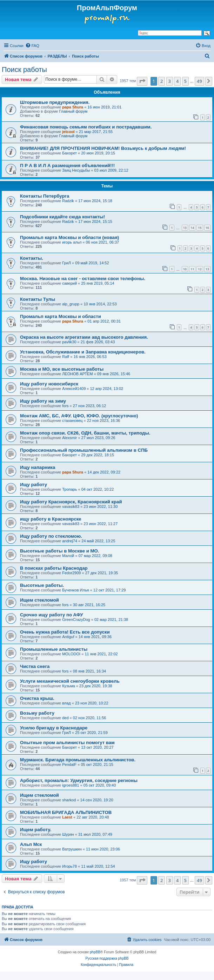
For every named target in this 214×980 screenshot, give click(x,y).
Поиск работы (24, 69)
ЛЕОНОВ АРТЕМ (77, 374)
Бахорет (69, 153)
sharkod (69, 800)
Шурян (68, 834)
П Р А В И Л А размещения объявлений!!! (67, 165)
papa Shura (73, 107)
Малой (68, 556)
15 (200, 228)
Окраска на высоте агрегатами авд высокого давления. (84, 337)
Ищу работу (34, 485)
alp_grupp (71, 304)
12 (200, 269)
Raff (66, 357)
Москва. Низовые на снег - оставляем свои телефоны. (83, 279)
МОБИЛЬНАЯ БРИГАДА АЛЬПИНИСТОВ (66, 812)
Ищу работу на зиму (43, 401)
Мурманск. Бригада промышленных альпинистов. (78, 760)
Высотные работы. (42, 585)
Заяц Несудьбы (76, 170)
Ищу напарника (38, 467)
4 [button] (177, 81)
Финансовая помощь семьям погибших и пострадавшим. (86, 127)
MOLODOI (71, 654)
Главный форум (73, 111)
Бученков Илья (75, 590)
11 (192, 269)
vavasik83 (71, 506)
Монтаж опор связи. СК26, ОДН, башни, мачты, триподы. (85, 433)
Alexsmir (69, 438)
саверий (69, 283)
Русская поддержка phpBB (107, 958)
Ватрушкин (72, 849)
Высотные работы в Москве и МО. (59, 551)
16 (207, 228)
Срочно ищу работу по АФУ (52, 615)
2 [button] (162, 81)
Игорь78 (69, 866)
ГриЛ (66, 263)
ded (65, 718)
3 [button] (170, 81)
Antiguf (68, 637)
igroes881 (71, 785)
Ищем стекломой (39, 600)
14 (192, 228)
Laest (67, 817)
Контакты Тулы (38, 299)
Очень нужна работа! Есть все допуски (65, 632)
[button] (142, 81)
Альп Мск (31, 844)
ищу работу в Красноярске (51, 519)
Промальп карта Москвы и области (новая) (69, 237)
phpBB (95, 952)
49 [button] (199, 81)
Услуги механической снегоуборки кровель (70, 681)
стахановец (72, 421)
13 (185, 228)
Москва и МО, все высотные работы (62, 369)
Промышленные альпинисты (54, 649)
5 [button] (185, 81)
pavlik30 (69, 342)
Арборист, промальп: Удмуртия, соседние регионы (79, 780)
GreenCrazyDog (76, 620)
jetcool (68, 132)
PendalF (69, 764)
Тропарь (69, 489)
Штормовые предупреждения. (55, 102)
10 (185, 269)
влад (66, 703)
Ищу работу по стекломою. (51, 536)
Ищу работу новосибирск (49, 384)
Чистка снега (35, 666)
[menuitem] (32, 46)
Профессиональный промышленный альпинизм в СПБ (84, 450)
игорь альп (72, 242)
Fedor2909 (71, 573)
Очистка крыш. (37, 698)
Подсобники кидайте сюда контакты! (62, 217)
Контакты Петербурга (45, 196)
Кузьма (68, 686)
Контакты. (32, 258)
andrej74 (70, 541)
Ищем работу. (36, 830)
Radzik (68, 201)
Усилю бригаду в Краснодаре (54, 728)
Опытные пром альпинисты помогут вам (67, 743)
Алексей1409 (74, 389)
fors (65, 406)
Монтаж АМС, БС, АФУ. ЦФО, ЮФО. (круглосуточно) (79, 416)
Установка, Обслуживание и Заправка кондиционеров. (83, 352)
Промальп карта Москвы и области (61, 316)
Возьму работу (37, 713)
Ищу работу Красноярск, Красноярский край (71, 502)
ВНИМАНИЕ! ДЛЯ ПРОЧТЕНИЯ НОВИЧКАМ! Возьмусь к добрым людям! (103, 148)
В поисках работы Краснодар (54, 568)
